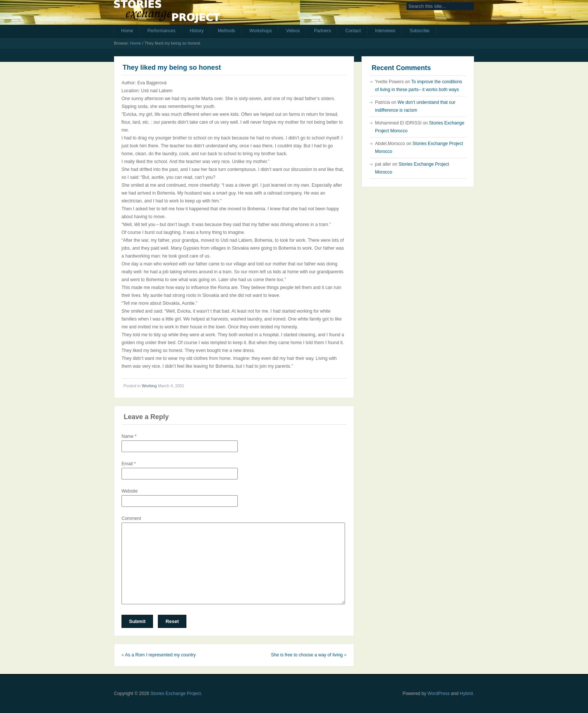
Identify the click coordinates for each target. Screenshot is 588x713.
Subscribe (419, 31)
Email (129, 464)
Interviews (385, 31)
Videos (293, 31)
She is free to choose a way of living (307, 655)
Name (129, 436)
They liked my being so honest (172, 67)
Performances (161, 31)
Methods (226, 31)
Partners (322, 31)
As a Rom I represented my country (160, 655)
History (197, 31)
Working (149, 386)
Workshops (261, 31)
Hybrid (466, 694)
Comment (131, 518)
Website (130, 491)
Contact (353, 31)
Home (127, 31)
